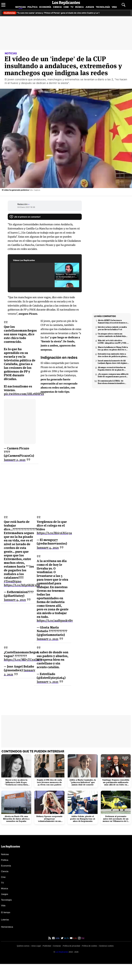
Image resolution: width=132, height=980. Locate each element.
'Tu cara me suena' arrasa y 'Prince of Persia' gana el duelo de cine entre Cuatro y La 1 (51, 13)
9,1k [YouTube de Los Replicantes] (75, 938)
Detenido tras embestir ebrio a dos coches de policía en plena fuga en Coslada (112, 355)
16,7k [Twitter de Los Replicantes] (66, 938)
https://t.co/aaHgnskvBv (55, 621)
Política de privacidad (71, 946)
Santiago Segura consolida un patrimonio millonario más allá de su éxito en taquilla (116, 782)
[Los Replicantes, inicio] (66, 3)
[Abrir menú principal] (3, 5)
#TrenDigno (13, 581)
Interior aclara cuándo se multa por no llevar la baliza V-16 (112, 328)
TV (72, 7)
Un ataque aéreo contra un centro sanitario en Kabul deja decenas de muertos (112, 335)
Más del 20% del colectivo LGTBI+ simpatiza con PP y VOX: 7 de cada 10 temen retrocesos (113, 342)
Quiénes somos (23, 946)
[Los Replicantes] (62, 952)
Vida (114, 7)
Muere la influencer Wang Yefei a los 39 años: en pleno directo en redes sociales (113, 348)
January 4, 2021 (15, 600)
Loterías (5, 920)
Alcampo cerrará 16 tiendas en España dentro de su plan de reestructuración (112, 369)
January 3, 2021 (48, 682)
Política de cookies (90, 946)
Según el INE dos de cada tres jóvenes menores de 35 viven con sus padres (49, 782)
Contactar (57, 946)
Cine (66, 7)
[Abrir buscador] (123, 5)
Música (79, 7)
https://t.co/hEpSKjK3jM (22, 585)
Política (32, 7)
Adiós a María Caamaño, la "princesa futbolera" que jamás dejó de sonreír (83, 782)
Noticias (20, 7)
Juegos (90, 7)
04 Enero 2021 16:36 (26, 207)
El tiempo (6, 912)
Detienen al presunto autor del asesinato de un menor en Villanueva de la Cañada (116, 819)
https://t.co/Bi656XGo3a (54, 533)
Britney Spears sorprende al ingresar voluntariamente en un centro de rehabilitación (49, 819)
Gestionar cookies (106, 946)
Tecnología (103, 7)
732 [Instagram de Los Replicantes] (82, 938)
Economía (45, 7)
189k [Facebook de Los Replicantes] (57, 938)
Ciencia (57, 7)
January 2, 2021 (15, 460)
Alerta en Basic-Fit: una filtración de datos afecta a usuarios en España (16, 819)
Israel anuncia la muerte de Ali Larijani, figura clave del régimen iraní (113, 362)
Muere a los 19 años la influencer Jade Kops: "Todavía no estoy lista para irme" (16, 782)
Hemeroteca (7, 927)
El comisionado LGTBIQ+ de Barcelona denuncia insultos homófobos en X (111, 382)
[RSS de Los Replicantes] (50, 938)
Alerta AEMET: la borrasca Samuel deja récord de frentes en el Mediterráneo (113, 321)
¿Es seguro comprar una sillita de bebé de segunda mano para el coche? (113, 375)
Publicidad (47, 946)
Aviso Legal (36, 946)
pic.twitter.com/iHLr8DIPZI (24, 394)
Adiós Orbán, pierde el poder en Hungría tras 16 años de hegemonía (83, 819)
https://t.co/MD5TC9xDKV (23, 660)
